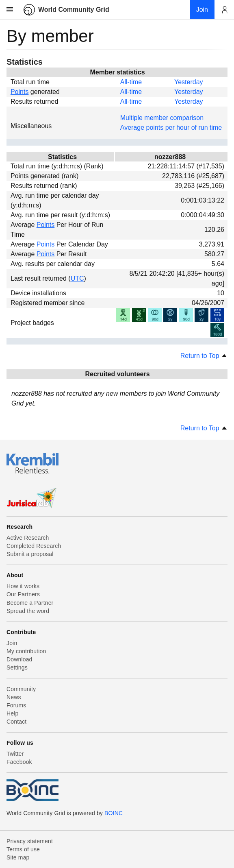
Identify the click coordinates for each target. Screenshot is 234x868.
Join (12, 643)
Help (12, 713)
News (14, 697)
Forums (16, 705)
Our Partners (23, 594)
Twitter (15, 754)
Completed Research (34, 546)
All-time (131, 82)
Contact (16, 722)
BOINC (114, 813)
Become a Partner (30, 603)
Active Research (28, 538)
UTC (77, 278)
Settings (17, 667)
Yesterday (189, 82)
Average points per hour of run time (171, 128)
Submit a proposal (30, 554)
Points (19, 92)
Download (19, 659)
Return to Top (204, 356)
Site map (18, 857)
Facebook (19, 762)
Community (21, 689)
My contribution (26, 651)
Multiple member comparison (162, 118)
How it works (23, 586)
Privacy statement (30, 841)
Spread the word (28, 611)
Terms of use (23, 849)
